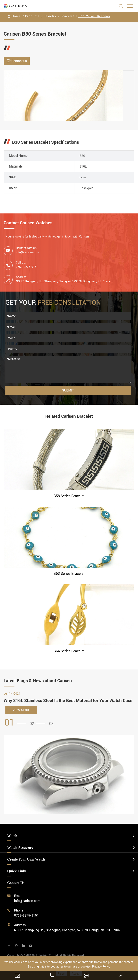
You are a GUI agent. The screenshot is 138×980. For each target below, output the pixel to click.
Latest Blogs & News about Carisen (38, 681)
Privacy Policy (101, 967)
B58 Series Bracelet (69, 496)
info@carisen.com (27, 252)
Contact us (17, 61)
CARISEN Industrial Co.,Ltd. (46, 956)
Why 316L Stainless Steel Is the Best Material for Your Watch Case (68, 701)
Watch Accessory (20, 848)
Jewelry (50, 16)
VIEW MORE (21, 710)
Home (16, 16)
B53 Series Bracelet (69, 574)
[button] (16, 723)
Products (32, 16)
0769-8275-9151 (26, 915)
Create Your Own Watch (26, 859)
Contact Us (16, 883)
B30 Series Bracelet (94, 16)
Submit (68, 390)
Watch (12, 836)
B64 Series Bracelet (69, 651)
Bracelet (67, 16)
